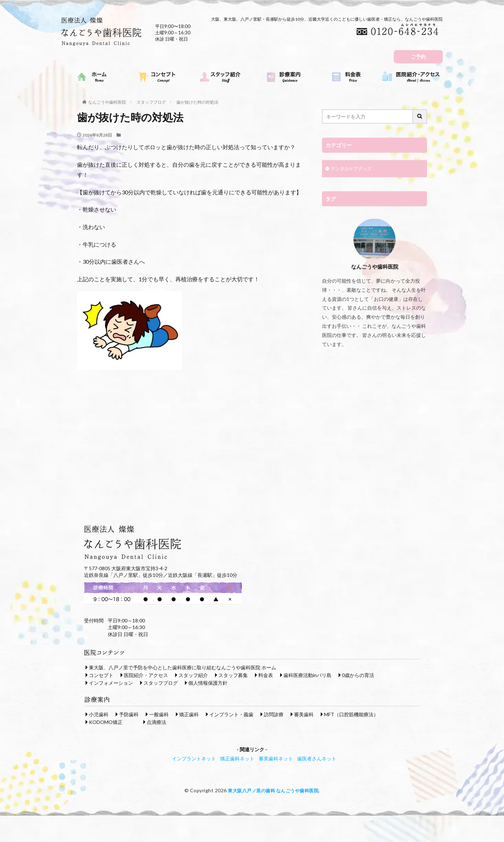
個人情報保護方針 (208, 682)
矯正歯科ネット (237, 758)
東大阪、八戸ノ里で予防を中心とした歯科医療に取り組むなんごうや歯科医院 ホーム (183, 667)
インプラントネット (194, 758)
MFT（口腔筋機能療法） (351, 714)
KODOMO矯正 (106, 722)
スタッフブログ (151, 102)
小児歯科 (99, 714)
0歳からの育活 (358, 675)
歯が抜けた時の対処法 (197, 102)
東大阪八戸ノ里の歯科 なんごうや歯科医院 (273, 790)
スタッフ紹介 (193, 675)
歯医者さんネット (317, 758)
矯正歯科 (189, 714)
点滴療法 (156, 722)
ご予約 (418, 57)
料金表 (266, 675)
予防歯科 (129, 714)
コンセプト (101, 675)
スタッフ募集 (233, 675)
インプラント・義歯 (231, 714)
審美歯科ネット (276, 758)
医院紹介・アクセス (146, 675)
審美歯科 (304, 714)
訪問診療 (274, 714)
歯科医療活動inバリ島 (307, 675)
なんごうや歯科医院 (107, 102)
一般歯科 (159, 714)
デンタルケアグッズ (353, 169)
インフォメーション (111, 682)
